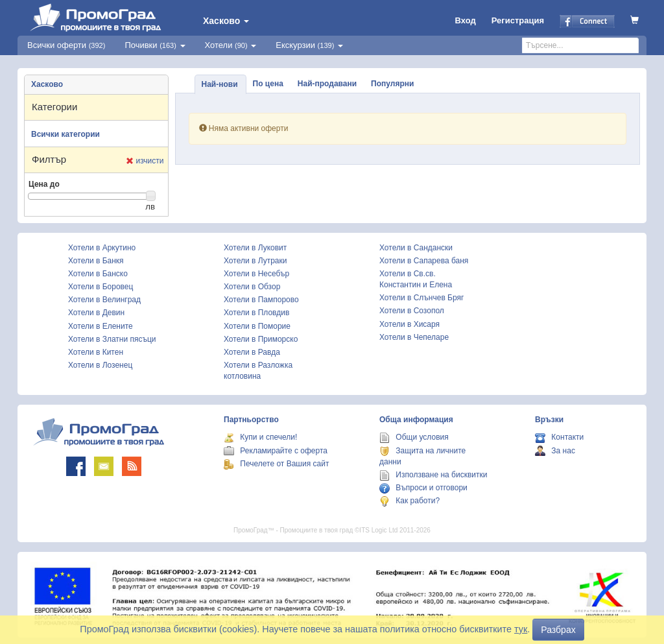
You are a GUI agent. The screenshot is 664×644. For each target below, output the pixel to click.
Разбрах (558, 630)
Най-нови (220, 84)
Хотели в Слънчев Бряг (421, 298)
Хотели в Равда (252, 352)
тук (521, 629)
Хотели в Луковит (255, 248)
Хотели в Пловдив (256, 313)
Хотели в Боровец (101, 287)
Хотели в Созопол (412, 311)
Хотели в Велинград (104, 300)
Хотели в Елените (101, 326)
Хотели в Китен (96, 352)
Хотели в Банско (98, 274)
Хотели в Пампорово (261, 300)
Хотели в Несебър (256, 274)
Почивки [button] (155, 45)
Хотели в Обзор (252, 287)
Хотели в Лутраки (255, 261)
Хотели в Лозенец (100, 365)
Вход (466, 20)
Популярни (392, 84)
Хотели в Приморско (261, 339)
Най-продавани (327, 84)
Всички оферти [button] (66, 45)
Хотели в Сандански (416, 248)
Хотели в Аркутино (102, 248)
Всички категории (65, 134)
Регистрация (518, 20)
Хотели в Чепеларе (414, 337)
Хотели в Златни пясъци (112, 339)
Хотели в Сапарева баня (424, 261)
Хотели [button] (231, 45)
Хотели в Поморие (257, 326)
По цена (268, 84)
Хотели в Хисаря (409, 324)
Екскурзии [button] (309, 45)
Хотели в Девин (96, 313)
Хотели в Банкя (96, 261)
